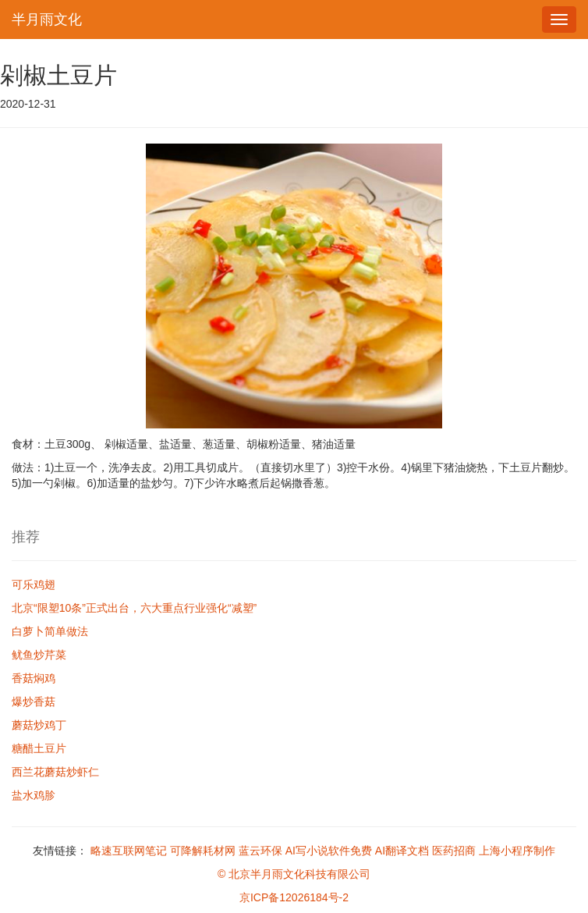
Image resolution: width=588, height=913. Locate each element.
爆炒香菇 (34, 702)
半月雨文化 (47, 20)
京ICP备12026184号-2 (294, 897)
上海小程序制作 (517, 851)
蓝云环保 (260, 851)
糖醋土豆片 (39, 748)
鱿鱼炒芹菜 (39, 655)
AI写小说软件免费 (329, 851)
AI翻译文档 (402, 851)
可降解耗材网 (203, 851)
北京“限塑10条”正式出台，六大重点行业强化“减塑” (134, 608)
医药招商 (454, 851)
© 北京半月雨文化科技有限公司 (294, 874)
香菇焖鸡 (34, 678)
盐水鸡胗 (34, 795)
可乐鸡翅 (34, 584)
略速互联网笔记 (129, 851)
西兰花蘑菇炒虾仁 (55, 772)
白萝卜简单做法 (50, 631)
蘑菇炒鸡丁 (39, 725)
